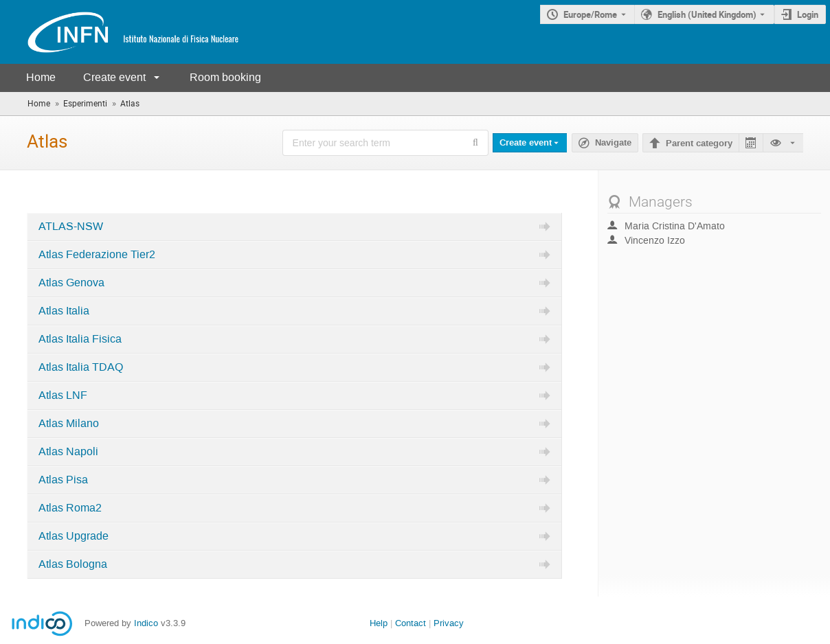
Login (808, 14)
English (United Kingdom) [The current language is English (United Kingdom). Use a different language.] (707, 14)
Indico (146, 623)
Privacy (449, 623)
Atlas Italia (64, 311)
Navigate (613, 143)
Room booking (225, 77)
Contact (411, 623)
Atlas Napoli (68, 452)
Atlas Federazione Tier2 (97, 255)
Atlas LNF (63, 395)
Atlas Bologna (73, 564)
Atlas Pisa (63, 480)
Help (379, 623)
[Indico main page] (120, 32)
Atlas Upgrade (74, 536)
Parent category (699, 143)
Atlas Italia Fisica (80, 339)
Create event (114, 77)
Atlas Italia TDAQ (81, 367)
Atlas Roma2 (70, 508)
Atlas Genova (71, 283)
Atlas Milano (69, 424)
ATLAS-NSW (71, 227)
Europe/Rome (590, 14)
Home (41, 77)
